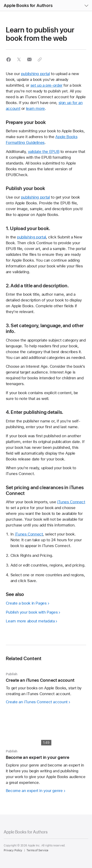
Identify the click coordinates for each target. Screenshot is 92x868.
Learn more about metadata (30, 621)
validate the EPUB (44, 152)
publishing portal (35, 74)
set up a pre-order (46, 85)
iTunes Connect (71, 502)
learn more (35, 108)
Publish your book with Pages (32, 612)
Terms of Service (37, 850)
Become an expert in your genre (34, 791)
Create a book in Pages (26, 603)
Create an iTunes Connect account (37, 702)
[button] (0, 0)
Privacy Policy (13, 850)
